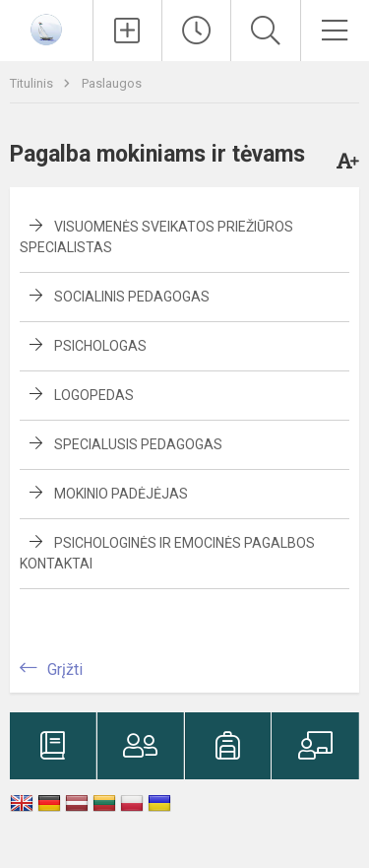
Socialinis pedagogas (132, 297)
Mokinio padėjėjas (121, 494)
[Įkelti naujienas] (127, 31)
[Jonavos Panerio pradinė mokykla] (46, 28)
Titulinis (33, 83)
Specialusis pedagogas (138, 444)
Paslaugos (112, 83)
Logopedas (94, 395)
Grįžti (65, 669)
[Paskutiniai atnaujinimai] (196, 31)
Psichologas (100, 346)
